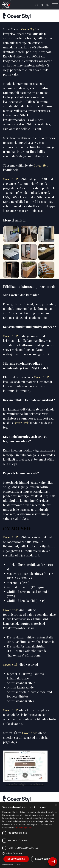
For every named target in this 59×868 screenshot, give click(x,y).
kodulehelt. (11, 170)
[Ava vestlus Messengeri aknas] (53, 862)
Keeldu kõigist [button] (43, 859)
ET (36, 5)
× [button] (55, 805)
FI (42, 5)
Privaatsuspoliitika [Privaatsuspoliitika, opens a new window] (24, 828)
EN (47, 5)
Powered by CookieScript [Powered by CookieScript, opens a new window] (14, 865)
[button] (29, 853)
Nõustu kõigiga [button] (16, 859)
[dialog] (29, 835)
